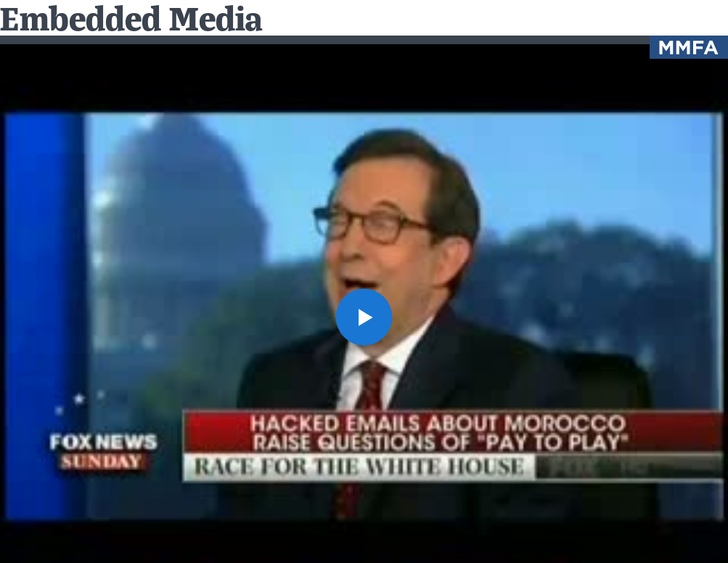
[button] (364, 317)
